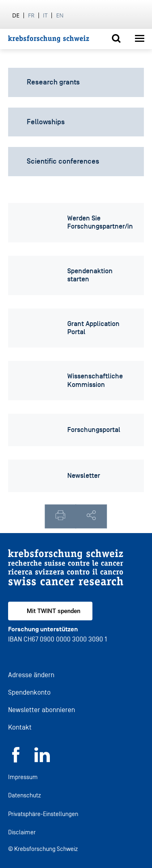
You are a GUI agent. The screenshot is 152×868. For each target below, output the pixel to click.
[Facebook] (16, 760)
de (16, 15)
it (45, 15)
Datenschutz (25, 795)
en (60, 15)
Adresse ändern (31, 675)
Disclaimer (22, 832)
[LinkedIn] (42, 760)
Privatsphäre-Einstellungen (43, 814)
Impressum (23, 777)
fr (31, 15)
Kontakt (20, 727)
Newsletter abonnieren (42, 710)
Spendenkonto (29, 692)
